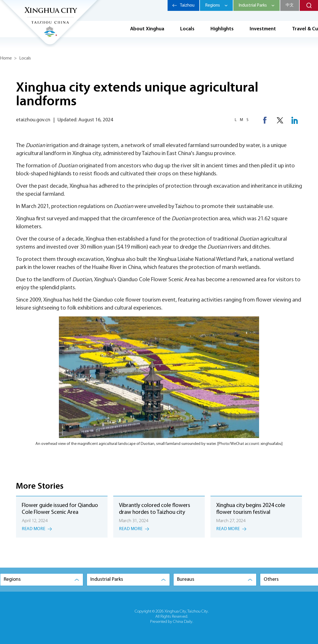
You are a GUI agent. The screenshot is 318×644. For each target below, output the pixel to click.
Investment (263, 29)
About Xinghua (147, 29)
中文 (290, 5)
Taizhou (187, 5)
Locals (187, 29)
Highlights (222, 29)
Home (6, 58)
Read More (33, 529)
